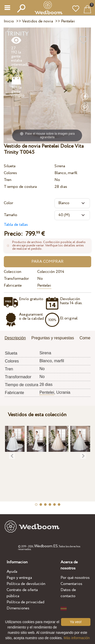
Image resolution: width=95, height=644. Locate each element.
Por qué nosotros (75, 578)
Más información (77, 638)
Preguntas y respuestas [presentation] (53, 338)
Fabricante (13, 285)
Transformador (16, 279)
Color (8, 203)
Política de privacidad (25, 602)
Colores (10, 173)
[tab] (17, 338)
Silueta (10, 166)
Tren (8, 180)
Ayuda (12, 572)
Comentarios (71, 584)
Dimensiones (18, 608)
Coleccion (13, 272)
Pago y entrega (19, 578)
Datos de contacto (68, 593)
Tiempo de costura (20, 187)
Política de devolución (26, 584)
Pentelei (44, 285)
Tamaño (11, 215)
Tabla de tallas (16, 225)
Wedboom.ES (46, 546)
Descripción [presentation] (15, 338)
